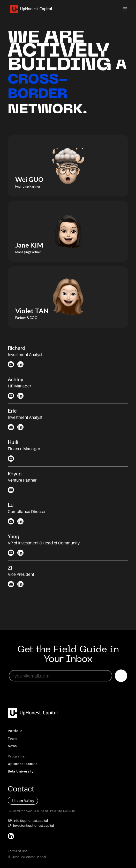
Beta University (21, 771)
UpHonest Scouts (23, 764)
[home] (30, 9)
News (12, 746)
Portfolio (15, 731)
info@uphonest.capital (30, 821)
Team (12, 738)
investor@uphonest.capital (33, 826)
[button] (125, 9)
